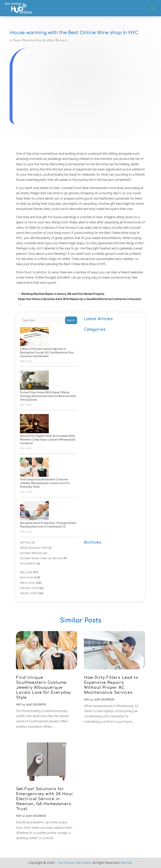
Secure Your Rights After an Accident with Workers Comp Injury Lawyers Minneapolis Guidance (48, 440)
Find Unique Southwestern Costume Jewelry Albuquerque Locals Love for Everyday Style (45, 483)
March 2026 (27, 583)
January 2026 (28, 593)
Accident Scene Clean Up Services (41, 558)
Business (62, 40)
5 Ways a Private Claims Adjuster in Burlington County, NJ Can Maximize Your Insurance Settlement (47, 353)
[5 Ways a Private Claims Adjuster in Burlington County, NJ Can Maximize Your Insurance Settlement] (34, 337)
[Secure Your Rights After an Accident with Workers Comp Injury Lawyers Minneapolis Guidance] (34, 424)
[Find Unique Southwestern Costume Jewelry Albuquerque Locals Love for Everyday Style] (34, 467)
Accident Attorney (31, 553)
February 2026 (29, 588)
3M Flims (26, 542)
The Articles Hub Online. (74, 863)
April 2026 (26, 577)
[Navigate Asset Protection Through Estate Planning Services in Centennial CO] (34, 511)
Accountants (28, 563)
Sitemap (126, 863)
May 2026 (26, 572)
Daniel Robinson (24, 40)
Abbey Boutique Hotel (34, 548)
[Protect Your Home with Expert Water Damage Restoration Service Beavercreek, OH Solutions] (34, 380)
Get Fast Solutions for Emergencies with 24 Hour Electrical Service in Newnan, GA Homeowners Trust (45, 799)
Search (71, 320)
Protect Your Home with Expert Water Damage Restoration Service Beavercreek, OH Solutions (48, 396)
